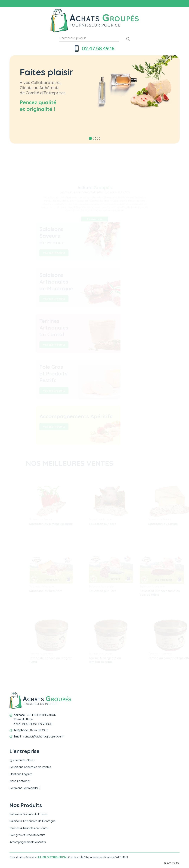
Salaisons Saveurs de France (28, 814)
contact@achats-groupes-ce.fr (43, 736)
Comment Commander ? (25, 788)
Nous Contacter (20, 781)
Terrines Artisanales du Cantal (29, 828)
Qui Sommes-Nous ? (23, 760)
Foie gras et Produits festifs (27, 835)
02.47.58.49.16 (98, 48)
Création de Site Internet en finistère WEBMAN (98, 857)
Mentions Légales (21, 774)
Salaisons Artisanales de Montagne (32, 821)
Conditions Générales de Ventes (30, 767)
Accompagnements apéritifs (28, 842)
